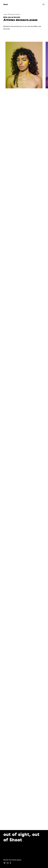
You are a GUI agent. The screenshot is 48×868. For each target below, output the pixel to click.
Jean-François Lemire (12, 14)
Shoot (6, 4)
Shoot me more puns (12, 860)
